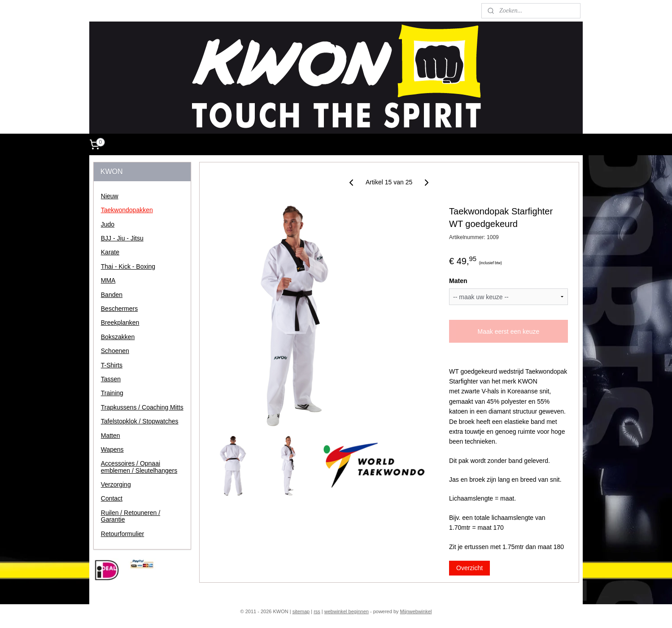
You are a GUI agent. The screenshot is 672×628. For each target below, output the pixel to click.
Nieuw (110, 196)
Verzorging (116, 484)
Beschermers (119, 309)
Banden (112, 295)
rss (317, 611)
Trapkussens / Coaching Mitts (142, 407)
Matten (111, 436)
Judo (108, 224)
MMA (108, 280)
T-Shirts (112, 365)
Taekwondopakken (127, 210)
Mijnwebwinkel (416, 611)
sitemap (301, 611)
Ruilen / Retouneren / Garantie (131, 516)
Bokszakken (118, 337)
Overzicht (469, 568)
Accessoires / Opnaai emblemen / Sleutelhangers (139, 467)
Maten (458, 281)
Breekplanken (120, 323)
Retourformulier (122, 534)
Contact (112, 498)
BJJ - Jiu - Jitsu (122, 238)
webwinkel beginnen (347, 611)
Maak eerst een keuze (508, 331)
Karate (110, 252)
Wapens (112, 449)
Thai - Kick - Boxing (128, 266)
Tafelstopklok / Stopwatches (140, 421)
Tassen (111, 379)
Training (112, 393)
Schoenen (115, 351)
